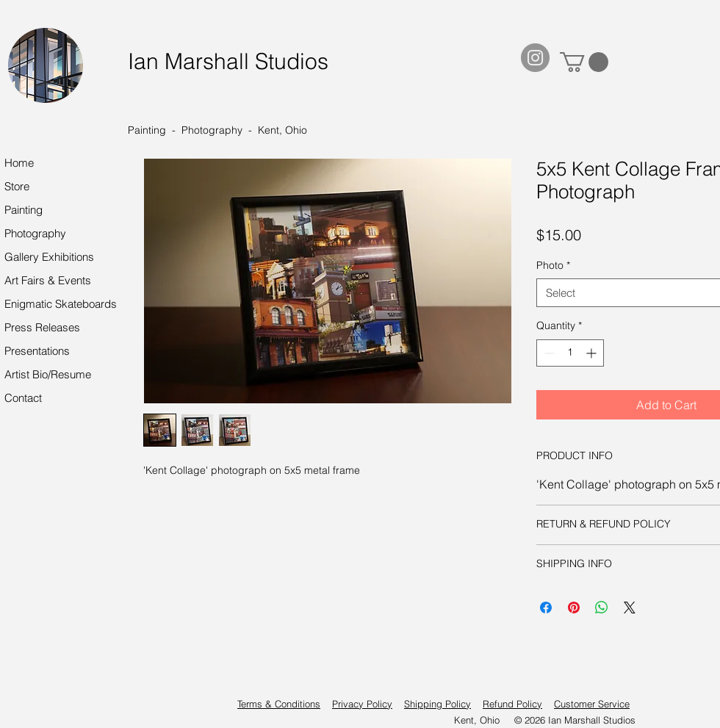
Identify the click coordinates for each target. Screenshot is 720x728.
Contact (23, 398)
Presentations (37, 351)
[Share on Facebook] (546, 608)
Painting (24, 210)
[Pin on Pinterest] (574, 608)
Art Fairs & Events (48, 280)
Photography (35, 233)
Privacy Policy (362, 704)
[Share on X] (630, 608)
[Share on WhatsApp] (602, 608)
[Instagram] (535, 58)
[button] (584, 62)
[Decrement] (548, 353)
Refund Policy (512, 704)
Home (19, 163)
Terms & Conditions (279, 704)
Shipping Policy (438, 704)
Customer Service (592, 704)
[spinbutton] (570, 353)
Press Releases (42, 327)
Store (17, 186)
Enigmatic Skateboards (61, 304)
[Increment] (593, 353)
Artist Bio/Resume (48, 374)
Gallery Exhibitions (49, 257)
